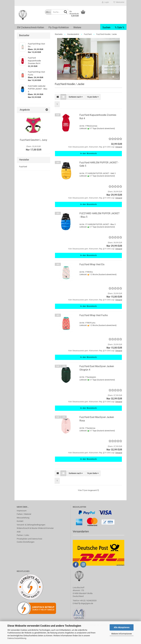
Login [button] (105, 2)
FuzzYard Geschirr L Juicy (34, 143)
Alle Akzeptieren (122, 627)
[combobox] (76, 100)
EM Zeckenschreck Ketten (31, 27)
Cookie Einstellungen (26, 545)
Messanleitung (23, 521)
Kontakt (20, 524)
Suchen (106, 27)
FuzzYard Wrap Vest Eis (92, 267)
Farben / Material (24, 517)
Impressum (22, 514)
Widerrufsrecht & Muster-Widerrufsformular (35, 531)
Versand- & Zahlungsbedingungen (31, 528)
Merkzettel (119, 2)
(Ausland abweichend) (106, 131)
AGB (19, 535)
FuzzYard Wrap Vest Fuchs (94, 318)
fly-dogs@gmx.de (86, 606)
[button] (58, 100)
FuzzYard (23, 170)
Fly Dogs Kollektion (59, 27)
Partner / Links (23, 538)
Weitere (77, 27)
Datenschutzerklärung (17, 638)
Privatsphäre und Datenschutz (29, 542)
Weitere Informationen (122, 634)
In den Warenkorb (88, 156)
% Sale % (120, 27)
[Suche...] (48, 12)
